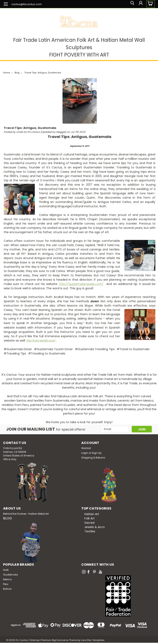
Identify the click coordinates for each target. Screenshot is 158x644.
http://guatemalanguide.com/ (81, 284)
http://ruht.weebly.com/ (41, 341)
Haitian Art (92, 514)
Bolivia (7, 589)
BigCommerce (60, 640)
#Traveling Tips (15, 353)
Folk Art (89, 518)
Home (6, 73)
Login (85, 453)
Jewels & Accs (95, 527)
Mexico (7, 579)
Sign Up (97, 453)
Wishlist (86, 448)
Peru (6, 584)
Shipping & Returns (93, 457)
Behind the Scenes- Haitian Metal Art (26, 514)
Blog (17, 73)
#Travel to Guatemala (133, 349)
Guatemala (10, 574)
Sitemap (35, 640)
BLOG (8, 518)
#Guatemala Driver (18, 349)
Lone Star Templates (93, 640)
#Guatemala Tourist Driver (53, 349)
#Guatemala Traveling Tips (95, 349)
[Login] (140, 4)
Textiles (90, 531)
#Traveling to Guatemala (47, 353)
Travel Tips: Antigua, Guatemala (43, 73)
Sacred (89, 522)
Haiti (6, 570)
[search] (131, 4)
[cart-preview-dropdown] (150, 4)
